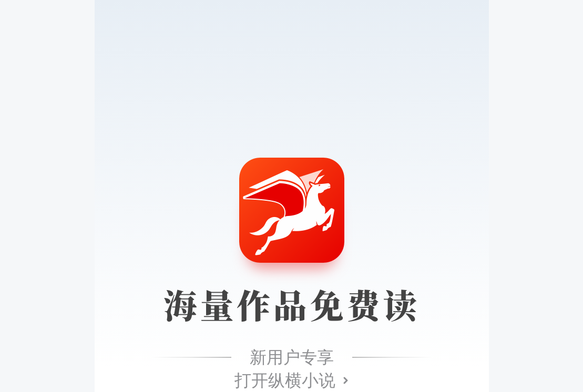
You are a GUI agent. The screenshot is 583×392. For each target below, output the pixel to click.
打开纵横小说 (285, 380)
